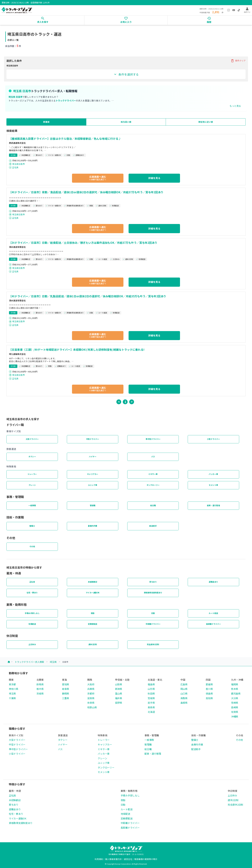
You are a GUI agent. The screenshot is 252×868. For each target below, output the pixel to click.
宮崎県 (235, 703)
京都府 (91, 693)
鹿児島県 (236, 693)
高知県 (209, 698)
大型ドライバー (32, 439)
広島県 (184, 684)
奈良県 (91, 703)
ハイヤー (93, 457)
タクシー (32, 457)
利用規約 (99, 859)
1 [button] (125, 402)
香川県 (209, 689)
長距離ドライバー (213, 624)
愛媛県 (209, 684)
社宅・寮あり (32, 593)
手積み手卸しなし (32, 613)
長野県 (119, 703)
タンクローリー (153, 485)
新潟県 (119, 689)
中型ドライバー (93, 439)
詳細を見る (154, 178)
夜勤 (93, 613)
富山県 (119, 693)
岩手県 (151, 703)
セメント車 (213, 485)
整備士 (32, 526)
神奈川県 (14, 689)
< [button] (119, 402)
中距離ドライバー (153, 624)
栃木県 (40, 689)
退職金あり (213, 582)
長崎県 (235, 707)
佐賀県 (235, 712)
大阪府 (91, 684)
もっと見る (235, 106)
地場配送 (32, 624)
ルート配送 (213, 613)
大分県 (235, 698)
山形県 (151, 689)
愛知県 (66, 684)
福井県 (119, 698)
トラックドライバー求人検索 (29, 662)
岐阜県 (66, 689)
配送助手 (153, 526)
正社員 (15, 167)
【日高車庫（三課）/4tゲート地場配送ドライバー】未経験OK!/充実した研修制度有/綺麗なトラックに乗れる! (77, 350)
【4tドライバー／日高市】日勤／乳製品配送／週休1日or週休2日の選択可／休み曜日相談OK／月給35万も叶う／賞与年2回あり (88, 296)
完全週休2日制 (153, 644)
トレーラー (32, 474)
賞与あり (153, 582)
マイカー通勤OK (93, 593)
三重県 (66, 698)
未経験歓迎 (93, 582)
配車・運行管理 (214, 505)
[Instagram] (229, 10)
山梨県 (119, 684)
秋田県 (151, 693)
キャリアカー (93, 474)
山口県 (184, 693)
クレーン (32, 485)
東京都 (12, 684)
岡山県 (184, 689)
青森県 (151, 707)
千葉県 (12, 698)
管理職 (93, 505)
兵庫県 (91, 689)
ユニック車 (93, 485)
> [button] (132, 402)
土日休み (32, 644)
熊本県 (235, 689)
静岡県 (66, 693)
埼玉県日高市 (18, 164)
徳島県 (209, 693)
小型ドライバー (214, 439)
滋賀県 (91, 698)
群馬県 (40, 684)
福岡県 (235, 684)
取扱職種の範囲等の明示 (146, 859)
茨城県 (40, 693)
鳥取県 (184, 698)
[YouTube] (234, 10)
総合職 (153, 505)
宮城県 (151, 698)
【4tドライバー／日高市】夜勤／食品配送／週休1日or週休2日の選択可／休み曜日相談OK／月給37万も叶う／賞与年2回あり (86, 192)
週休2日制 (93, 644)
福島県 (151, 684)
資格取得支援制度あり (153, 593)
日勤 (153, 613)
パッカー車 (213, 474)
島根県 (184, 703)
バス (153, 457)
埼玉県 (53, 662)
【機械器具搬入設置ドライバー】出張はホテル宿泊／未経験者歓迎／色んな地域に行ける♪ (65, 139)
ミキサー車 (153, 474)
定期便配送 (93, 624)
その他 (32, 546)
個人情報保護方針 (113, 859)
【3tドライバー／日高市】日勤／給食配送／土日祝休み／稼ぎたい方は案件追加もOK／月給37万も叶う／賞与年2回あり (83, 243)
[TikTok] (239, 10)
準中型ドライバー (153, 439)
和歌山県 (92, 707)
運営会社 (128, 859)
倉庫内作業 (93, 526)
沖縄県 (235, 716)
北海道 (151, 712)
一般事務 (32, 505)
